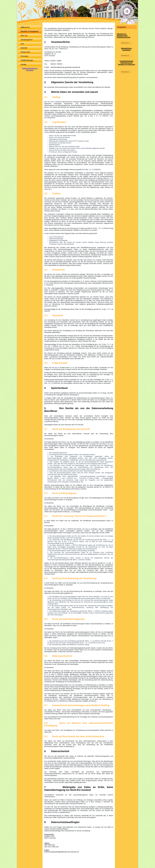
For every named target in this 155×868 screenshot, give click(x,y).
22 (55, 478)
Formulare (24, 56)
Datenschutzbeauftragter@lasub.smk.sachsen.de (62, 852)
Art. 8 (72, 560)
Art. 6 (102, 540)
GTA (22, 44)
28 (48, 118)
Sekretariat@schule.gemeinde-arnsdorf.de (65, 67)
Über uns (24, 36)
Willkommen (25, 27)
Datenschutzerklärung (30, 68)
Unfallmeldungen (27, 60)
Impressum (30, 70)
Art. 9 (61, 541)
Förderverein (25, 52)
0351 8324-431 (50, 845)
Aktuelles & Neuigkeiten (30, 31)
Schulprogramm (27, 40)
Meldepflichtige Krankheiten (126, 49)
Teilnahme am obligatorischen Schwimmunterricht (124, 36)
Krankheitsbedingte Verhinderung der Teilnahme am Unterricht (126, 63)
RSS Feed (80, 865)
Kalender (24, 48)
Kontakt (23, 64)
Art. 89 (52, 699)
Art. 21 (65, 545)
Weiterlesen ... (126, 43)
